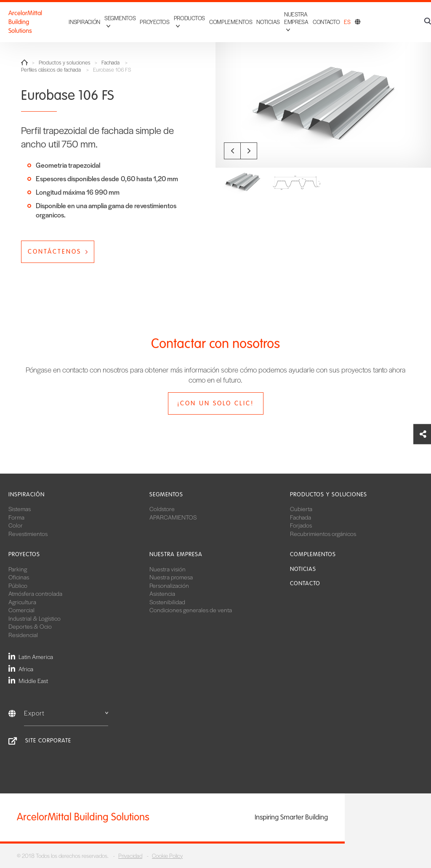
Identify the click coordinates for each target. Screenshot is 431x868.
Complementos (231, 22)
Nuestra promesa (171, 577)
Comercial (21, 610)
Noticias (268, 22)
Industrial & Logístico (35, 618)
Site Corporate (48, 741)
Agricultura (22, 602)
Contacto (326, 22)
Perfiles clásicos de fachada (51, 70)
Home (24, 62)
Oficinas (19, 577)
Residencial (23, 635)
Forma (16, 517)
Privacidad (130, 856)
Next (249, 151)
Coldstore (162, 509)
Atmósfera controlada (35, 593)
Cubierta (301, 509)
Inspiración (84, 22)
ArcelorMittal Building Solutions (36, 22)
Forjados (301, 525)
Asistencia (162, 593)
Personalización (169, 585)
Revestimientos (28, 533)
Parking (18, 569)
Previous (232, 151)
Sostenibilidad (167, 602)
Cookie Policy (167, 856)
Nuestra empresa (176, 554)
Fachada (110, 63)
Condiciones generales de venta (191, 610)
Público (18, 585)
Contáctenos (55, 252)
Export (66, 713)
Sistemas (20, 509)
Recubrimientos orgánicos (323, 533)
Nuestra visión (168, 569)
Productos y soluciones (65, 63)
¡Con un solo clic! (215, 403)
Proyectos (154, 22)
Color (16, 525)
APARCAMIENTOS (173, 517)
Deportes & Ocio (30, 626)
